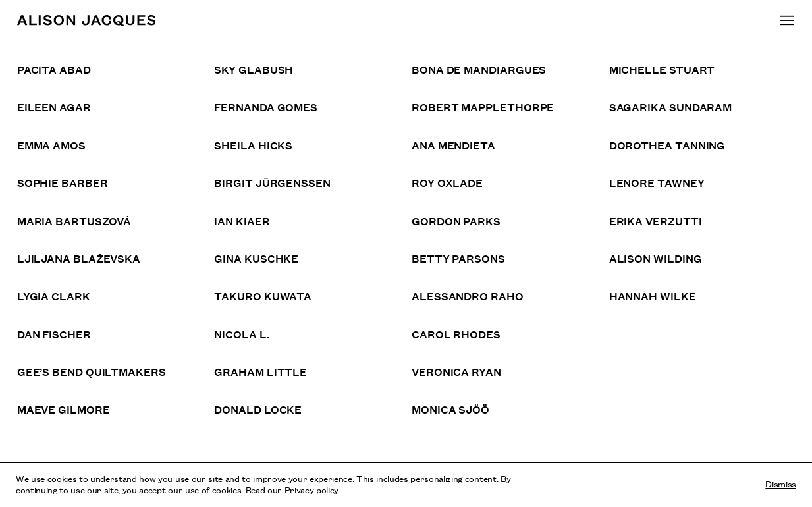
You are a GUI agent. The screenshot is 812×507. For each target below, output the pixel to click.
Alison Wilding (656, 258)
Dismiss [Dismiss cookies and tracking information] (781, 483)
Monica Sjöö (450, 409)
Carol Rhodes (456, 334)
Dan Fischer (54, 334)
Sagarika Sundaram (671, 107)
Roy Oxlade (447, 182)
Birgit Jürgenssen (272, 182)
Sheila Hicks (253, 145)
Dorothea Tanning (667, 145)
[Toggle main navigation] (787, 20)
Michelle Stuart (662, 69)
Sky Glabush (254, 69)
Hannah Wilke (653, 296)
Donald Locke (258, 409)
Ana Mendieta (453, 145)
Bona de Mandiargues (479, 69)
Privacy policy (311, 489)
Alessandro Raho (468, 296)
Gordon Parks (456, 221)
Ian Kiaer (242, 221)
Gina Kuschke (256, 258)
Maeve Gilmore (64, 409)
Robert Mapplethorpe (483, 107)
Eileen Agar (54, 107)
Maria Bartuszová (74, 221)
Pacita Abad (54, 69)
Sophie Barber (63, 182)
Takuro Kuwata (263, 296)
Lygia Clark (54, 296)
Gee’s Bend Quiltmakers (92, 371)
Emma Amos (51, 145)
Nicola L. (241, 334)
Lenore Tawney (657, 182)
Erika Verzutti (656, 221)
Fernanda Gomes (266, 107)
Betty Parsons (458, 258)
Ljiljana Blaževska (79, 258)
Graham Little (260, 371)
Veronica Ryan (456, 371)
